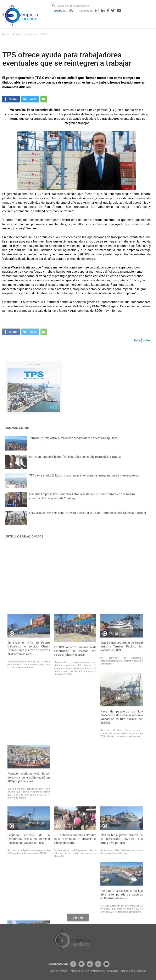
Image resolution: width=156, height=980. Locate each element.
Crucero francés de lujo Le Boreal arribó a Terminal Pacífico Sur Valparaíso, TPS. (122, 752)
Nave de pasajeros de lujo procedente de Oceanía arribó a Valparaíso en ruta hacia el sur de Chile (122, 822)
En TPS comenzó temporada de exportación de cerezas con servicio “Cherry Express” (75, 756)
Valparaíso (32, 34)
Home (6, 34)
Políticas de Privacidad (133, 971)
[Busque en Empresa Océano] (76, 6)
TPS (44, 34)
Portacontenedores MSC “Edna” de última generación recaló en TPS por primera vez (29, 883)
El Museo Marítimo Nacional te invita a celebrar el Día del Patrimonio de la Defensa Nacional (88, 517)
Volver (147, 340)
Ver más (78, 920)
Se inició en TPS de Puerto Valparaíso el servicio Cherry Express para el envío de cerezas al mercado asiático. (29, 754)
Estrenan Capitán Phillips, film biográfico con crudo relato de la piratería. (75, 461)
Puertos (17, 34)
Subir (137, 340)
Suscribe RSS (60, 11)
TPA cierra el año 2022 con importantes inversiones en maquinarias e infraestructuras (84, 480)
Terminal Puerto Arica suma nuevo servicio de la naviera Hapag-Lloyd (73, 442)
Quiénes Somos (86, 971)
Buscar (54, 5)
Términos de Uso (107, 971)
